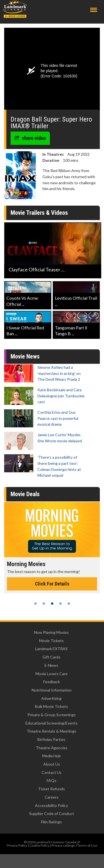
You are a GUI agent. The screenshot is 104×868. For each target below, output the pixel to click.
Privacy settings (63, 845)
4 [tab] (60, 604)
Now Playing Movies (51, 632)
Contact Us (52, 772)
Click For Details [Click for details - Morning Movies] (52, 584)
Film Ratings (51, 822)
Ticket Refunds (51, 789)
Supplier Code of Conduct (52, 813)
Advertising (51, 698)
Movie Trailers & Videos (39, 213)
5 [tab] (69, 604)
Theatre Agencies (52, 748)
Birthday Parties (51, 739)
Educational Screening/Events (52, 723)
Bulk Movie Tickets (51, 706)
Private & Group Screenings (52, 715)
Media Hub (51, 756)
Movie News (25, 356)
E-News (51, 665)
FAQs (51, 780)
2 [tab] (44, 604)
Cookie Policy (39, 845)
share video (30, 138)
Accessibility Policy (51, 805)
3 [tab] (52, 604)
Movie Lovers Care (52, 674)
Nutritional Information (52, 690)
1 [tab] (35, 604)
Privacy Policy (17, 845)
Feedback (52, 682)
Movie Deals (25, 494)
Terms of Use (87, 845)
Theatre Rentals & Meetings (51, 731)
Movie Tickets (51, 641)
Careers (52, 797)
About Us (52, 764)
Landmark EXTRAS (51, 649)
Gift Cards (51, 657)
